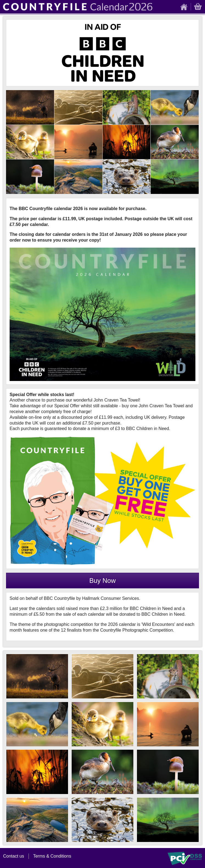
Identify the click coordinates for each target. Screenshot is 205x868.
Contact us (13, 856)
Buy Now (102, 581)
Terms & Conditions (52, 856)
